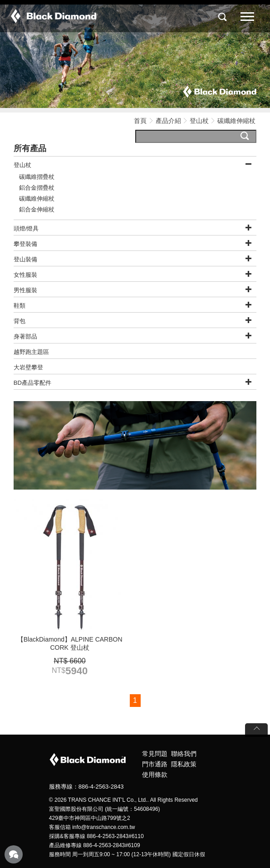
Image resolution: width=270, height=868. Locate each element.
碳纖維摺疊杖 (37, 177)
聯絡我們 (184, 754)
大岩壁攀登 (28, 367)
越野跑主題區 (31, 352)
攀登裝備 (25, 244)
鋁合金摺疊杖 (37, 188)
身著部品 (25, 336)
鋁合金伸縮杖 (37, 209)
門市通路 (155, 764)
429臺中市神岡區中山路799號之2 (90, 818)
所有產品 (30, 148)
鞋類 (20, 306)
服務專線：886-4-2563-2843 (86, 787)
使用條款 (155, 775)
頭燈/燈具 (26, 228)
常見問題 (155, 754)
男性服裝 (25, 290)
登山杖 (199, 121)
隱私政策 (184, 764)
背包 (20, 321)
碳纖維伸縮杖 (37, 199)
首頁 (140, 121)
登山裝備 (25, 259)
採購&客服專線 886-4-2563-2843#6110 (96, 836)
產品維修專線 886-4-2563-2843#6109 (95, 845)
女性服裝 (25, 275)
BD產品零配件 (32, 383)
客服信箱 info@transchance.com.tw (92, 827)
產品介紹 (168, 121)
